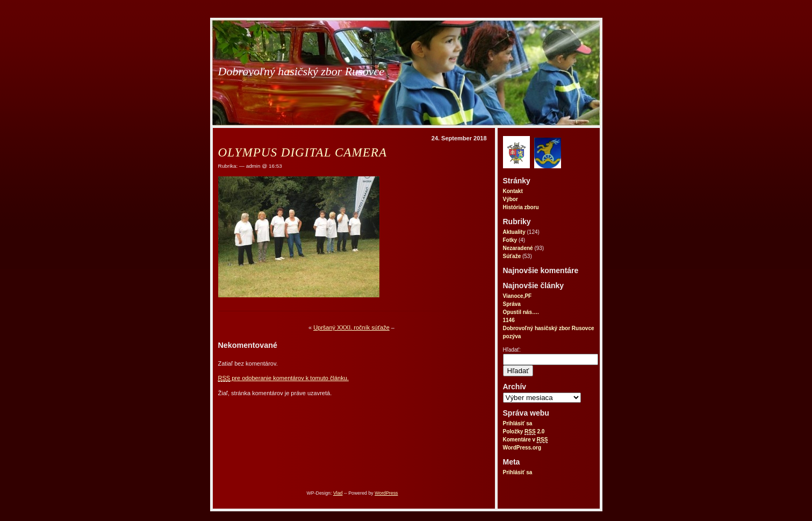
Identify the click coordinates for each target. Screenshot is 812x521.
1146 (509, 320)
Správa (512, 304)
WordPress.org (522, 448)
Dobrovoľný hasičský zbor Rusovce (301, 71)
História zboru (521, 207)
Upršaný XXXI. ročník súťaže (351, 327)
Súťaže (512, 256)
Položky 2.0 (524, 432)
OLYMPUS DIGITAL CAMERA (303, 152)
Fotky (510, 240)
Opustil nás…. (521, 312)
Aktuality (514, 232)
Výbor (511, 199)
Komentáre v (526, 440)
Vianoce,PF (518, 296)
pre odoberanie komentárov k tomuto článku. (283, 378)
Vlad (338, 493)
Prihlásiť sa (518, 423)
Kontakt (513, 191)
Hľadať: (512, 350)
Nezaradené (518, 248)
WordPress (386, 493)
